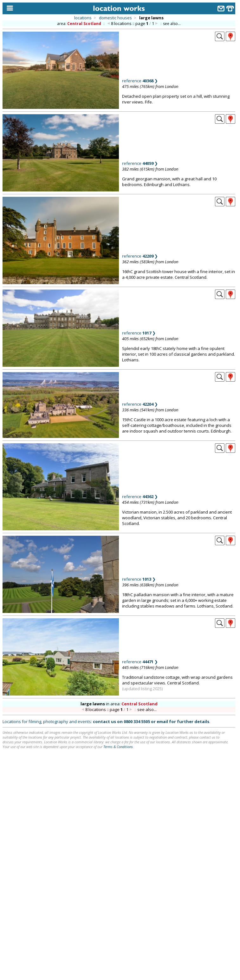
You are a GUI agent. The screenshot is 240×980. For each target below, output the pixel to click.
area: (80, 24)
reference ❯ (140, 81)
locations (83, 18)
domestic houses (115, 18)
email (162, 721)
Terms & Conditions (118, 747)
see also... (172, 24)
